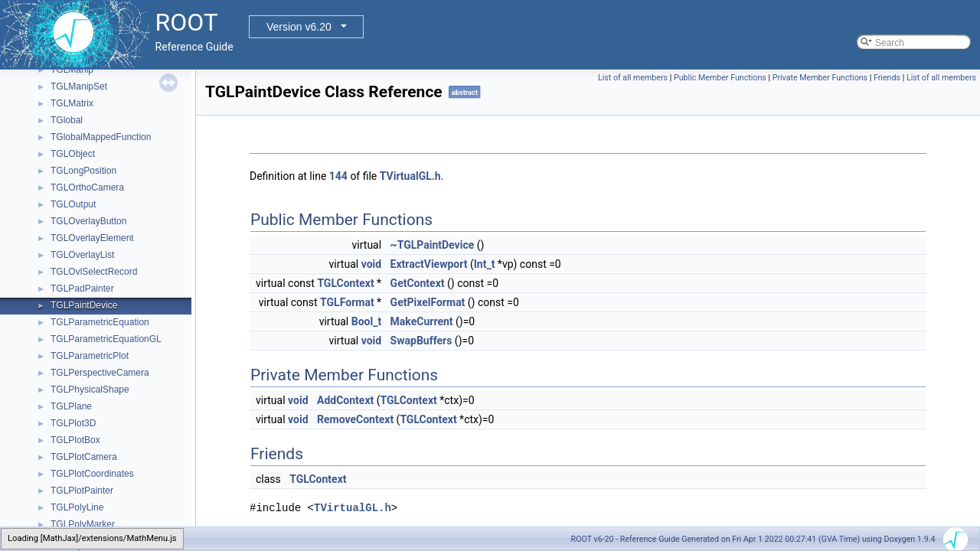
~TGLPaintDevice (433, 245)
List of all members (633, 78)
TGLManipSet (79, 86)
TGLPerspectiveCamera (100, 373)
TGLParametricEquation (100, 322)
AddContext (345, 400)
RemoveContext (355, 419)
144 (338, 176)
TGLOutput (73, 204)
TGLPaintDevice (84, 305)
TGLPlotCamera (84, 457)
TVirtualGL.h (410, 176)
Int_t (485, 264)
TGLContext (345, 283)
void (371, 264)
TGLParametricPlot (90, 356)
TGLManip (72, 70)
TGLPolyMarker (83, 524)
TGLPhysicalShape (90, 390)
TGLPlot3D (73, 423)
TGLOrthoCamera (87, 187)
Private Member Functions (820, 78)
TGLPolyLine (77, 507)
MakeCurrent (422, 321)
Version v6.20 (299, 27)
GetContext (418, 283)
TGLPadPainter (82, 289)
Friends (887, 78)
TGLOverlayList (82, 255)
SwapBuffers (421, 341)
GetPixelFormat (428, 302)
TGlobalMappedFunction (101, 137)
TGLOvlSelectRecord (94, 272)
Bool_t (366, 321)
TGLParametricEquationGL (106, 339)
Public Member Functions (720, 78)
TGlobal (67, 120)
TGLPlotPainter (82, 491)
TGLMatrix (72, 103)
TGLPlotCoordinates (92, 474)
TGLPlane (71, 406)
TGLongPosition (83, 171)
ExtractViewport (429, 264)
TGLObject (73, 154)
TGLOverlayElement (92, 238)
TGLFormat (347, 302)
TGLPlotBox (75, 440)
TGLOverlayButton (88, 221)
